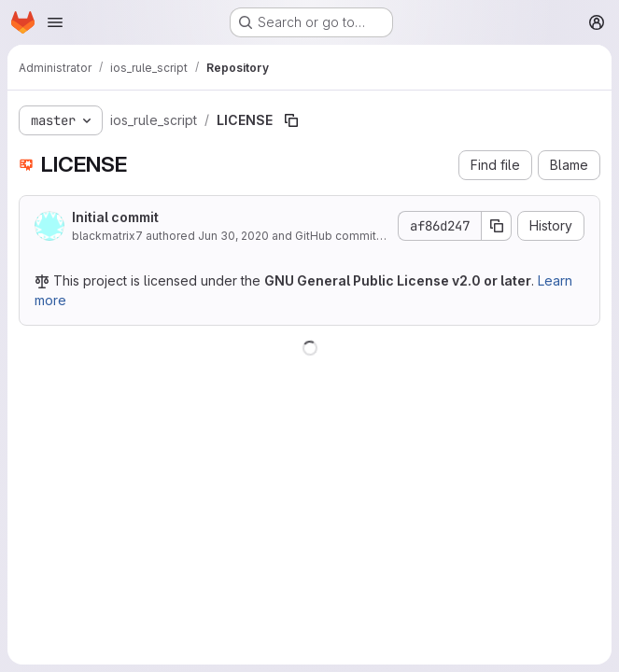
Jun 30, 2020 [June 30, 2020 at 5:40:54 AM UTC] (233, 236)
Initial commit (115, 217)
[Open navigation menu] (55, 22)
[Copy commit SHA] (497, 226)
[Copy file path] (291, 120)
